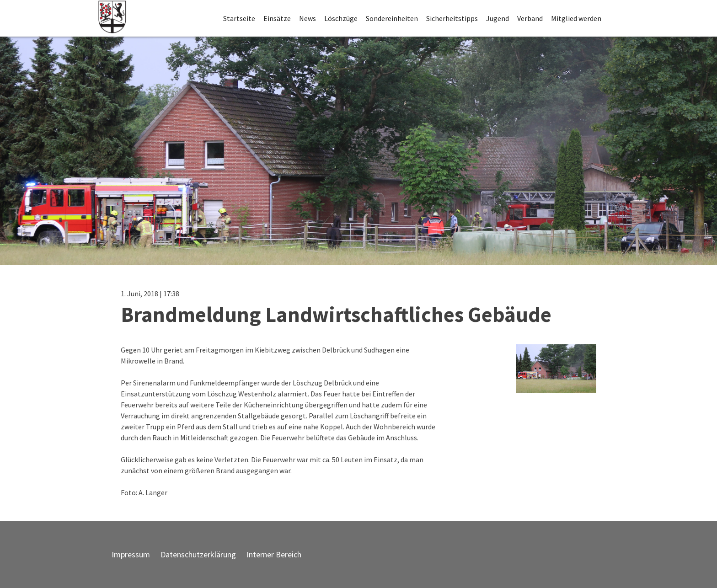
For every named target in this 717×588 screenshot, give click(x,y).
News (308, 18)
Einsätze (277, 18)
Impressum (131, 554)
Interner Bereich (274, 554)
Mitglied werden (576, 18)
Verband (530, 18)
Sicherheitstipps (452, 18)
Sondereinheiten (392, 18)
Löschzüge (341, 18)
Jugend (498, 18)
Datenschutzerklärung (198, 554)
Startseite (239, 18)
